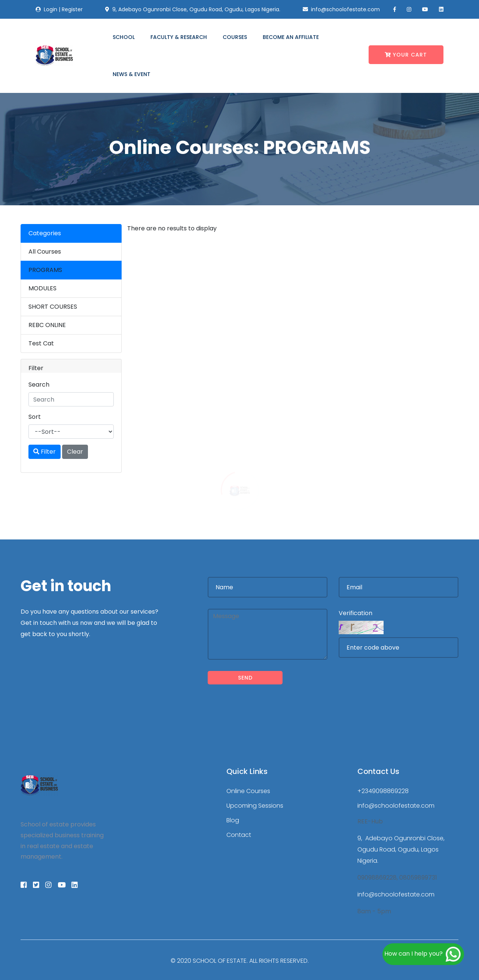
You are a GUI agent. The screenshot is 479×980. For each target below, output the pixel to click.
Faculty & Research (179, 37)
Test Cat (41, 343)
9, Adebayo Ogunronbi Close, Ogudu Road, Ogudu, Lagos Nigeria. (401, 849)
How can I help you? (423, 954)
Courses (235, 37)
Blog (233, 820)
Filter (45, 452)
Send (245, 678)
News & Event (132, 74)
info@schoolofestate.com (396, 806)
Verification (356, 613)
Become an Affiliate (291, 37)
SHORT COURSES (53, 307)
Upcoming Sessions (255, 806)
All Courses (45, 252)
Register (72, 9)
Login (51, 9)
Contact (239, 835)
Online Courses (248, 791)
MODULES (42, 288)
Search (39, 385)
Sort (35, 417)
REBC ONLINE (47, 325)
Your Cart (406, 55)
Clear (75, 452)
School (124, 37)
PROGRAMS (45, 270)
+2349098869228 (383, 791)
